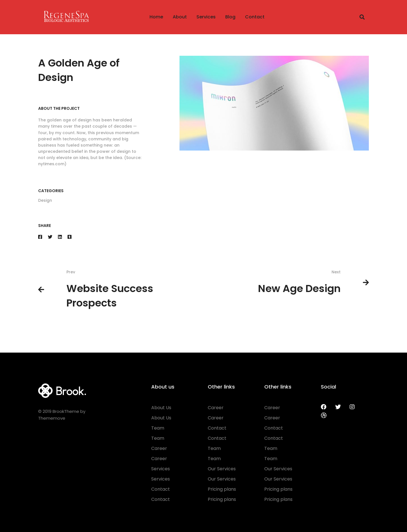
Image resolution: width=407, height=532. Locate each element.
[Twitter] (50, 237)
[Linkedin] (60, 237)
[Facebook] (40, 237)
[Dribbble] (324, 415)
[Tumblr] (70, 237)
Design (45, 200)
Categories (51, 191)
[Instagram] (352, 407)
